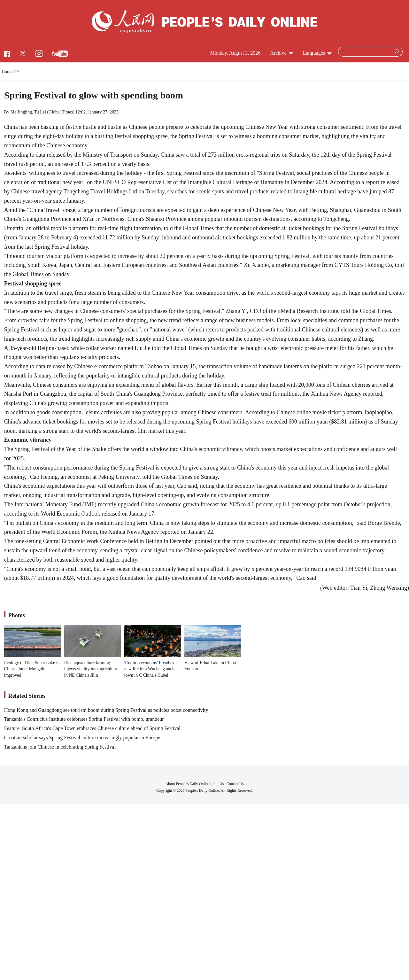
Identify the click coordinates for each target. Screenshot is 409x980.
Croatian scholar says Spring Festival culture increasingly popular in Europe (82, 738)
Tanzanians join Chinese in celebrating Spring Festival (60, 747)
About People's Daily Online (188, 784)
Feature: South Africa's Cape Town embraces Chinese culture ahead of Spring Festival (92, 728)
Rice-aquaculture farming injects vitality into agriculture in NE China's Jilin (91, 669)
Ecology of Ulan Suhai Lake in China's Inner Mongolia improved (32, 669)
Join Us (218, 784)
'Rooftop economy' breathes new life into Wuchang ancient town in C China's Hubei (152, 669)
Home (7, 71)
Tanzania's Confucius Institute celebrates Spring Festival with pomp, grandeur (84, 719)
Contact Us (235, 784)
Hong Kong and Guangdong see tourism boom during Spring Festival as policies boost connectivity (106, 710)
